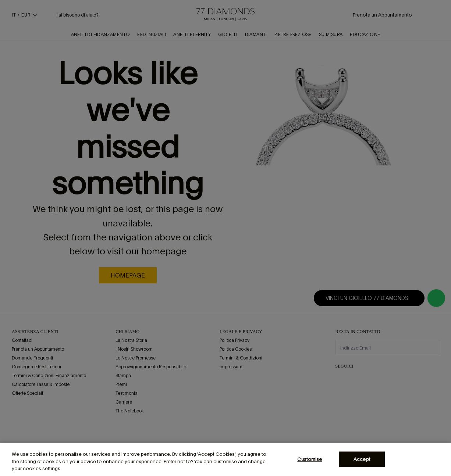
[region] (225, 460)
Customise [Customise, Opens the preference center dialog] (310, 459)
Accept (362, 459)
